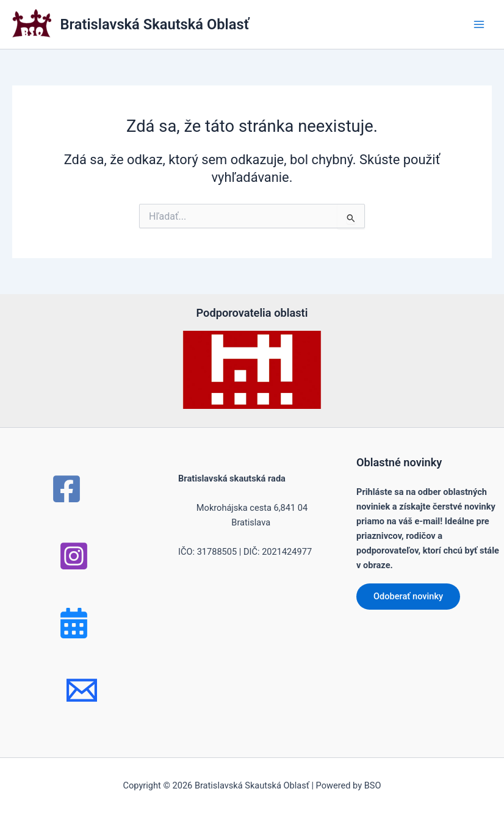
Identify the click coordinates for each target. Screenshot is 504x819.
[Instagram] (74, 556)
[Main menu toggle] (479, 24)
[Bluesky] (74, 623)
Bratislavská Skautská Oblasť (155, 24)
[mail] (82, 690)
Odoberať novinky (408, 596)
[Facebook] (67, 489)
